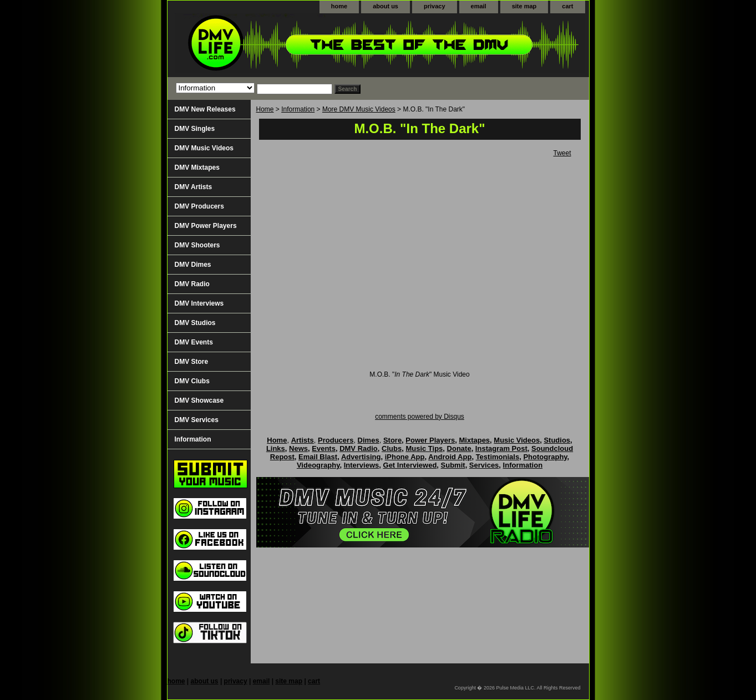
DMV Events (194, 342)
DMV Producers (199, 206)
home (339, 6)
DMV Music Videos (204, 148)
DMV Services (197, 420)
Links (276, 448)
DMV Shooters (197, 245)
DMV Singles (195, 129)
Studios (557, 440)
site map (524, 6)
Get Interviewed (410, 465)
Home (265, 109)
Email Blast (318, 457)
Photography (545, 457)
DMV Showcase (199, 400)
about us (385, 6)
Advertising (361, 457)
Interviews (362, 465)
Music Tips (424, 448)
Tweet (562, 153)
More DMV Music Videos (359, 109)
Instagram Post (501, 448)
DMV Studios (195, 323)
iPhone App (405, 457)
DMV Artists (194, 187)
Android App (450, 457)
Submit (453, 465)
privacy (435, 6)
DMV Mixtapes (197, 168)
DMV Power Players (206, 226)
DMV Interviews (199, 303)
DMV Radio (192, 284)
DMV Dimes (193, 265)
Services (484, 465)
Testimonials (498, 457)
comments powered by (420, 417)
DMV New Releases (205, 109)
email (479, 6)
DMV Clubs (192, 381)
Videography (318, 465)
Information (298, 109)
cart (567, 6)
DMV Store (192, 362)
